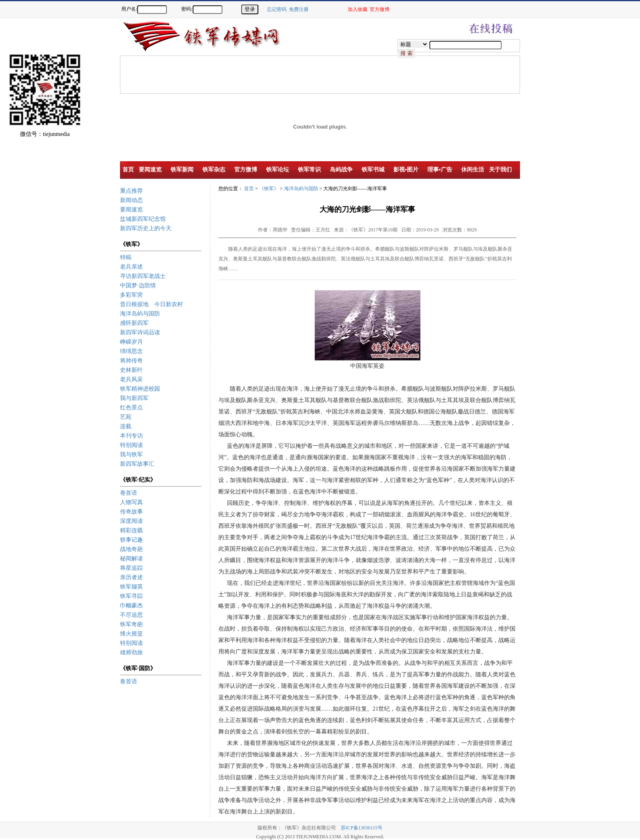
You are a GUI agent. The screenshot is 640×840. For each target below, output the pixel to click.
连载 (126, 426)
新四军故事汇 (137, 464)
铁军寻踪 (131, 596)
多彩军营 (131, 295)
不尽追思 (131, 615)
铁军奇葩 (131, 624)
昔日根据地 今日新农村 (151, 304)
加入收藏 (358, 9)
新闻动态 (131, 200)
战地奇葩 (131, 549)
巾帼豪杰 (131, 606)
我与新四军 (134, 398)
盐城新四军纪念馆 (143, 219)
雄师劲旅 (131, 652)
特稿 (126, 257)
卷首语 (129, 493)
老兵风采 (131, 379)
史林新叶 (131, 370)
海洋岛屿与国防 (140, 314)
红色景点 (131, 408)
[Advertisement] (611, 159)
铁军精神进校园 (140, 389)
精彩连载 (131, 530)
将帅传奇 (131, 361)
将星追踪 (131, 568)
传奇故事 (131, 512)
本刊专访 (131, 436)
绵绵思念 (131, 351)
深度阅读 (131, 521)
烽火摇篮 (131, 634)
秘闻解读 (131, 559)
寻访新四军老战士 (143, 276)
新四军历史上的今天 (146, 228)
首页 (249, 189)
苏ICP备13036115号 (362, 828)
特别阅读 (131, 445)
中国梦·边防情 (138, 286)
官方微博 (380, 9)
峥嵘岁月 (131, 342)
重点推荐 (131, 191)
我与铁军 (131, 454)
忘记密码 (277, 9)
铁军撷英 (131, 587)
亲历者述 (131, 577)
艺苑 (126, 417)
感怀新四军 (134, 323)
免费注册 (299, 9)
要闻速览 (131, 210)
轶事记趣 (131, 540)
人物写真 (131, 502)
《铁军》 (269, 189)
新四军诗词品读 (140, 332)
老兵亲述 (131, 267)
